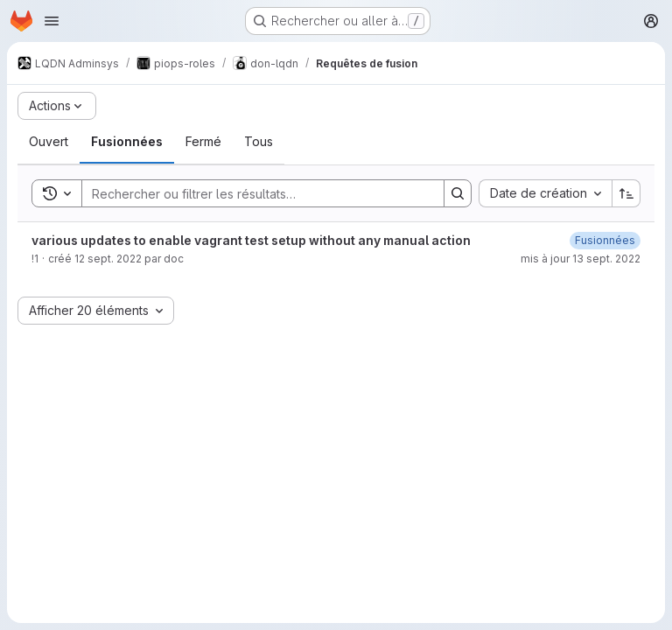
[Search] (254, 193)
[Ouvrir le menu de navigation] (52, 21)
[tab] (49, 142)
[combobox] (545, 193)
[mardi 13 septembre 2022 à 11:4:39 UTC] (605, 240)
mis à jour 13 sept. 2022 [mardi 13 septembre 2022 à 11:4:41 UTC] (581, 259)
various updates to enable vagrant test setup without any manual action (251, 240)
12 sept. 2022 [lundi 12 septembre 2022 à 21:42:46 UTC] (108, 259)
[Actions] (57, 106)
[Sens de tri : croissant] (626, 193)
